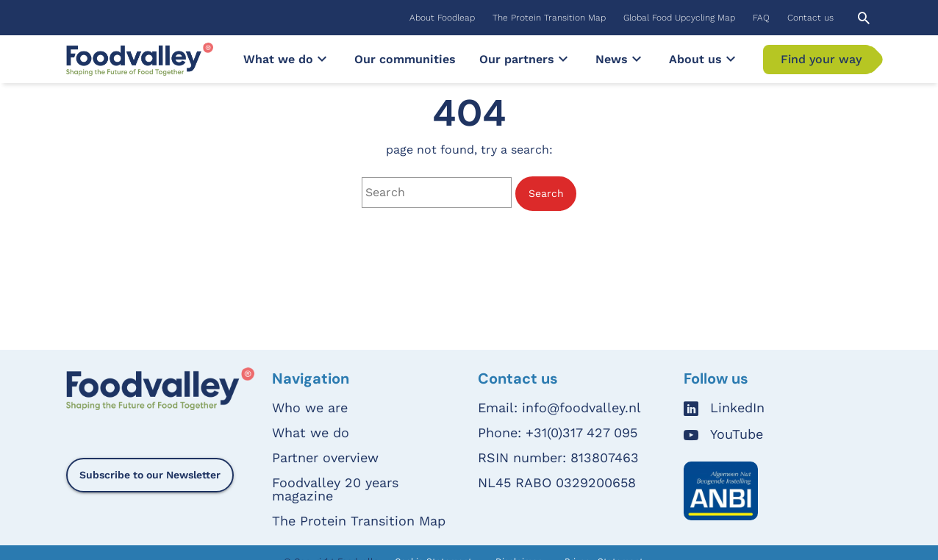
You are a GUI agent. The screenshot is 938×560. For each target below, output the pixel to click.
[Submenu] (322, 59)
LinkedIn (737, 408)
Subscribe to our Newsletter (150, 475)
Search (546, 193)
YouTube (737, 435)
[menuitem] (442, 18)
